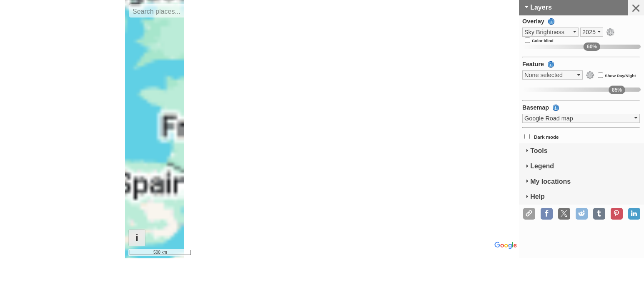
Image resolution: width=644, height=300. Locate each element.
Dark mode (546, 137)
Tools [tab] (535, 151)
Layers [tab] (538, 7)
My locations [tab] (547, 181)
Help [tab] (534, 196)
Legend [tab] (539, 166)
